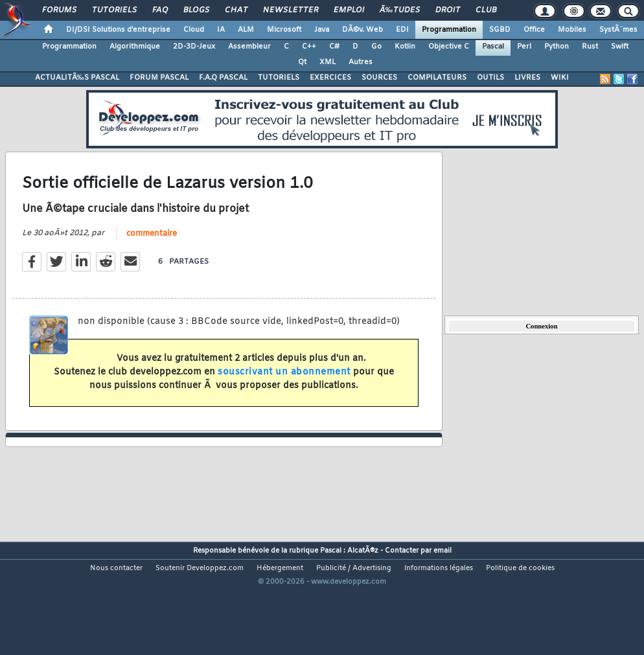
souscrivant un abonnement (284, 388)
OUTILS (490, 78)
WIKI (560, 78)
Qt (302, 62)
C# (334, 47)
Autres (361, 62)
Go (376, 47)
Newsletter (291, 10)
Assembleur (249, 47)
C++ (309, 47)
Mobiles (572, 30)
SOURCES (379, 78)
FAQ (160, 10)
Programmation (449, 30)
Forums (59, 10)
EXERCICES (330, 78)
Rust (590, 47)
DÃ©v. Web (362, 30)
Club (486, 10)
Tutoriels (114, 10)
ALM (246, 30)
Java (322, 30)
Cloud (194, 30)
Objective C (449, 47)
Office (534, 30)
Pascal (493, 47)
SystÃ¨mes (618, 30)
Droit (448, 10)
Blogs (196, 10)
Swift (620, 47)
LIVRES (527, 78)
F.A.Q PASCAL (223, 78)
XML (328, 62)
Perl (524, 47)
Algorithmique (135, 47)
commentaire (152, 250)
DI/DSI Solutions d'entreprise (118, 30)
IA (221, 30)
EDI (402, 30)
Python (557, 47)
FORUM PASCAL (159, 78)
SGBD (500, 30)
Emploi (349, 10)
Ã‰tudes (400, 10)
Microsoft (284, 30)
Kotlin (405, 47)
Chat (236, 10)
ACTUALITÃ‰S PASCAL (77, 78)
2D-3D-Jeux (194, 47)
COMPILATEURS (437, 78)
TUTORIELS (279, 78)
